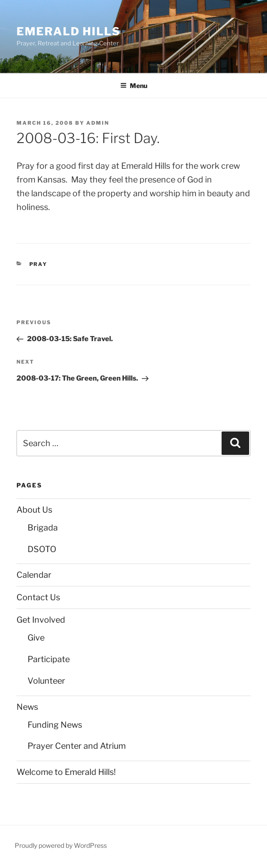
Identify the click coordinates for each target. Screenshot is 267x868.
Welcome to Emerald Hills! (66, 772)
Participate (49, 659)
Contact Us (38, 597)
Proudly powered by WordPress (61, 845)
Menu (134, 86)
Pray (39, 264)
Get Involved (41, 620)
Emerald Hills (69, 31)
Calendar (34, 575)
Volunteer (46, 681)
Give (36, 638)
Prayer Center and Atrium (77, 746)
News (27, 707)
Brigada (43, 528)
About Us (34, 510)
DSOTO (42, 549)
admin (98, 123)
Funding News (55, 725)
